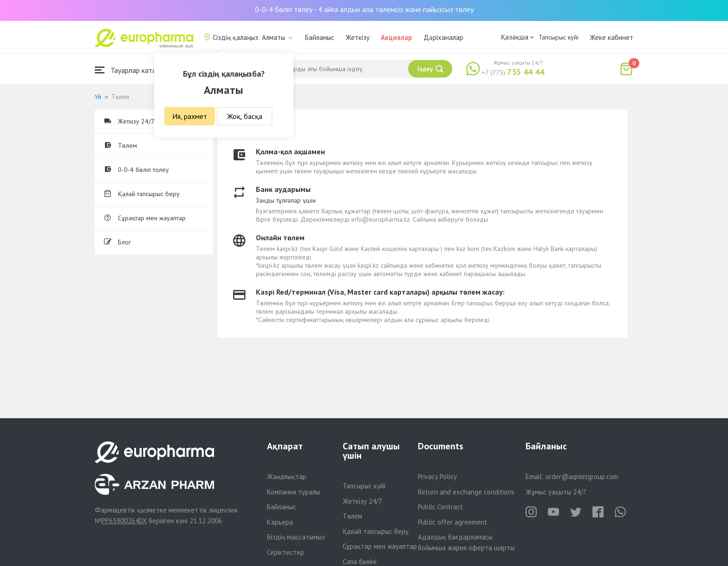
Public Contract (440, 507)
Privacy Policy (437, 477)
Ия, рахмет (190, 116)
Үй (98, 97)
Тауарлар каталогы (133, 70)
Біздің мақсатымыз (296, 537)
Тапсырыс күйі (559, 37)
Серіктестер (286, 552)
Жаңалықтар (287, 477)
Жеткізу (357, 37)
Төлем (120, 145)
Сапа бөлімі (360, 562)
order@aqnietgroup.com (582, 477)
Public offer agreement (452, 522)
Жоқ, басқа (245, 116)
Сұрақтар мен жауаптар (145, 218)
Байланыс (320, 37)
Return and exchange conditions (466, 492)
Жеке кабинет (611, 37)
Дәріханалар (443, 37)
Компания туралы (293, 492)
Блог (117, 242)
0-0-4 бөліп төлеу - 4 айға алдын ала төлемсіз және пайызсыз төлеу (364, 9)
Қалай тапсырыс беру (142, 194)
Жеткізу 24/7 (362, 501)
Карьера (280, 522)
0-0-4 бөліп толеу (136, 170)
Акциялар (396, 37)
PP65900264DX (124, 521)
